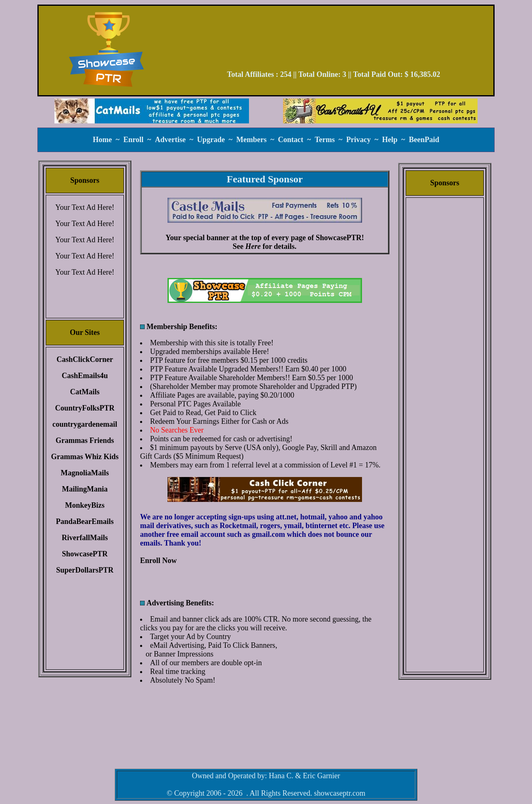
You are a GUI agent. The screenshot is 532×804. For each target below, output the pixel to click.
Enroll (134, 140)
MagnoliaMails (85, 473)
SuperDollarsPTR (85, 570)
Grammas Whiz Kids (85, 457)
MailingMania (85, 489)
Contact (291, 140)
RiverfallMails (85, 538)
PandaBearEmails (85, 521)
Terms (325, 140)
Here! (260, 352)
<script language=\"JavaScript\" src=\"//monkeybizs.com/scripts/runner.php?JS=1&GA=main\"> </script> (265, 290)
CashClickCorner (85, 359)
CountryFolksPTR (85, 408)
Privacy (358, 140)
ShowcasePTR (85, 554)
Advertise (170, 140)
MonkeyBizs (85, 505)
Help (390, 140)
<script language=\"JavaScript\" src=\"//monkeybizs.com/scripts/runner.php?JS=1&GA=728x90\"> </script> (334, 41)
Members (251, 140)
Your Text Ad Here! (85, 207)
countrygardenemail (85, 424)
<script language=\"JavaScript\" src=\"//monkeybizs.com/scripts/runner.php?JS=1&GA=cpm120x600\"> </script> (445, 330)
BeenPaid (424, 140)
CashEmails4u (85, 376)
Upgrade (211, 140)
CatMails (85, 392)
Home (102, 140)
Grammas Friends (85, 440)
